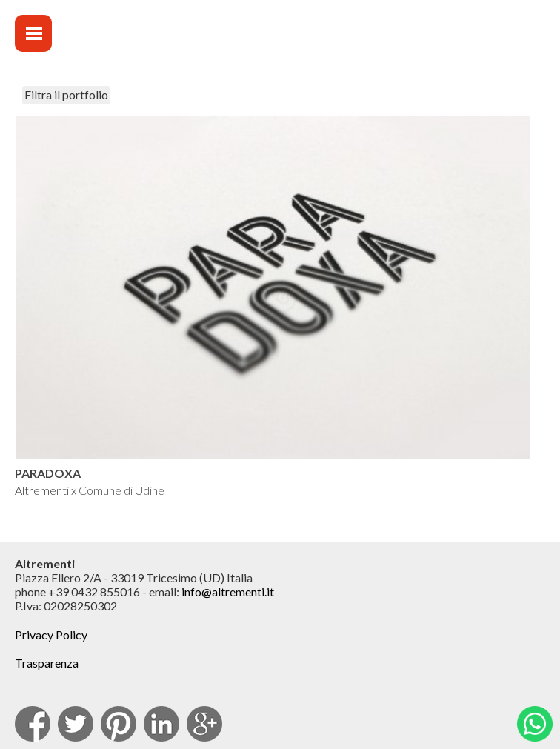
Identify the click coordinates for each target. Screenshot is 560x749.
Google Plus (204, 724)
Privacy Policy (51, 635)
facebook (33, 724)
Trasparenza (47, 663)
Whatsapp (535, 724)
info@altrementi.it (228, 592)
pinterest (119, 724)
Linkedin (161, 724)
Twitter (76, 724)
